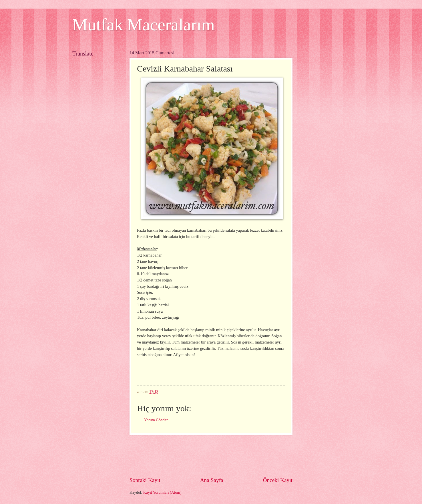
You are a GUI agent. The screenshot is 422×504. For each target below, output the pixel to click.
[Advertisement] (234, 456)
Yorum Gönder (156, 420)
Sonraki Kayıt (145, 480)
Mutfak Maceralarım (144, 25)
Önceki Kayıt (278, 480)
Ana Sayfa (212, 480)
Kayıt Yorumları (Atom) (162, 492)
